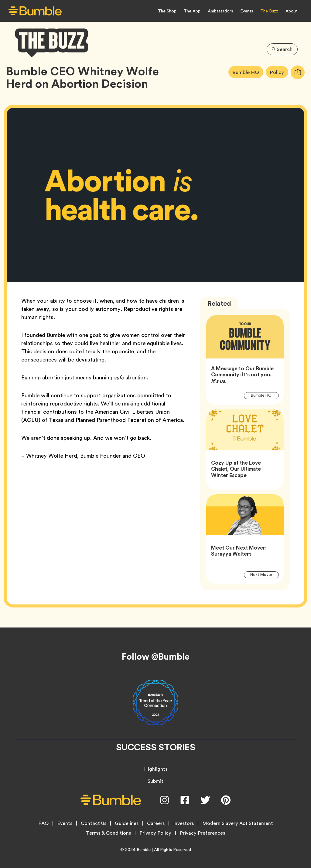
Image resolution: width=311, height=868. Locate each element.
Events (247, 11)
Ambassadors (220, 11)
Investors (183, 823)
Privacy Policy (155, 833)
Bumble (144, 849)
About (292, 11)
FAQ (43, 823)
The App (192, 11)
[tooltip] (298, 72)
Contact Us (94, 823)
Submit (155, 781)
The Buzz (269, 11)
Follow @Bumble (156, 657)
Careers (156, 823)
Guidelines (127, 823)
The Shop (167, 11)
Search (282, 49)
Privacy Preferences (202, 833)
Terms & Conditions (108, 833)
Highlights (156, 769)
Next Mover (265, 575)
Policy (279, 72)
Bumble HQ (248, 72)
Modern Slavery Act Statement (238, 823)
